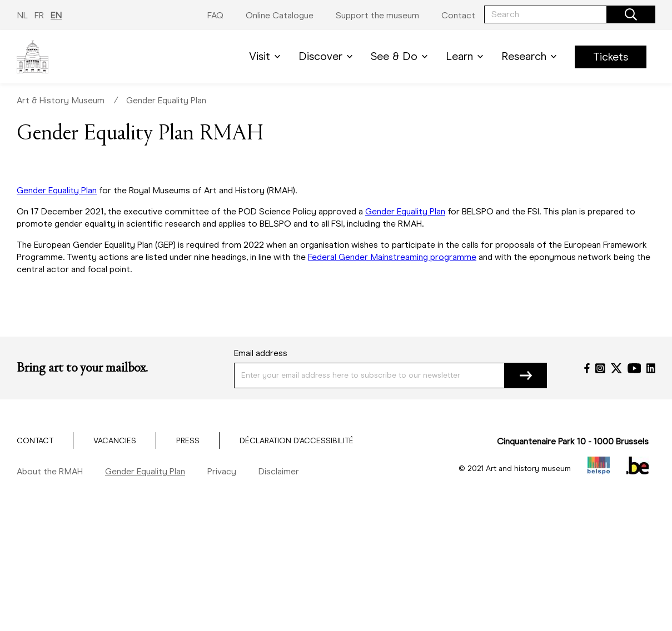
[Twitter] (616, 368)
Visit (267, 56)
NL (22, 15)
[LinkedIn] (651, 368)
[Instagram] (600, 368)
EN (56, 15)
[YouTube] (634, 368)
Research (531, 56)
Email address (261, 353)
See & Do (401, 56)
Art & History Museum (61, 100)
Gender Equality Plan (166, 100)
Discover (328, 56)
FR (39, 15)
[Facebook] (587, 368)
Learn (467, 56)
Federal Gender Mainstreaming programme (392, 257)
